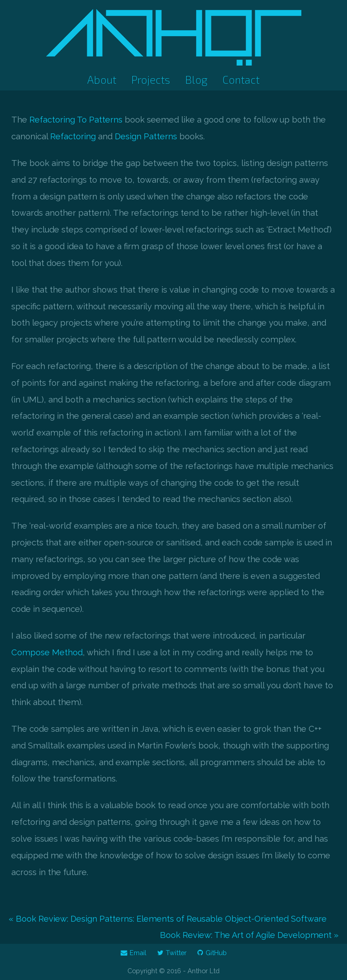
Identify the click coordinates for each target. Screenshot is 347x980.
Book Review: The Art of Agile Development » (249, 935)
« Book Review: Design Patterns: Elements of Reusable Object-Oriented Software (168, 919)
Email (134, 953)
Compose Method (47, 652)
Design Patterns (146, 136)
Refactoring (73, 136)
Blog (196, 79)
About (102, 79)
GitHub (212, 953)
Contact (241, 79)
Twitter (172, 953)
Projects (151, 79)
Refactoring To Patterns (76, 120)
